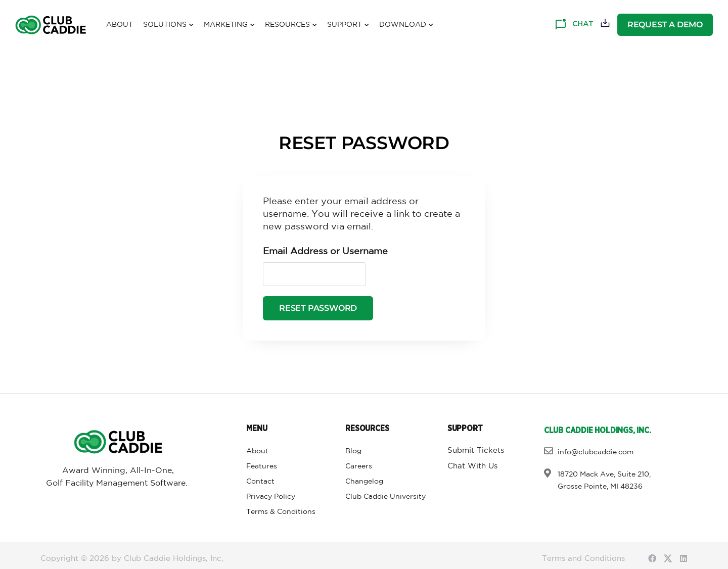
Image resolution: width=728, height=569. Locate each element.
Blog (353, 451)
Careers (359, 466)
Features (262, 466)
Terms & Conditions (281, 512)
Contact (260, 482)
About (120, 25)
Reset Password (318, 309)
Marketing (229, 25)
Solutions (168, 25)
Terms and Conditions (583, 559)
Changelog (364, 482)
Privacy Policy (271, 497)
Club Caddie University (385, 497)
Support (348, 25)
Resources (291, 25)
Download (406, 25)
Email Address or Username (325, 252)
